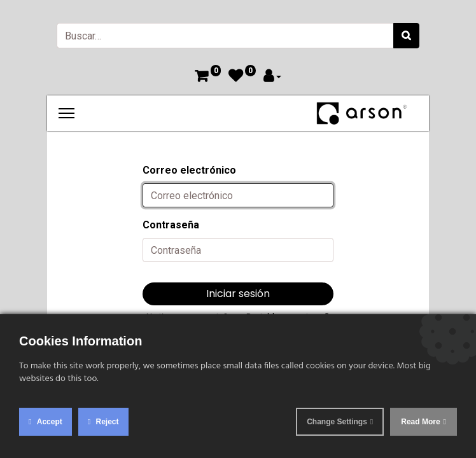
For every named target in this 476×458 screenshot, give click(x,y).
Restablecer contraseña (290, 316)
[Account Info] (272, 77)
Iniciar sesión (238, 294)
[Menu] (66, 113)
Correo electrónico (189, 170)
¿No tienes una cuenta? (185, 316)
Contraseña (171, 225)
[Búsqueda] (406, 36)
